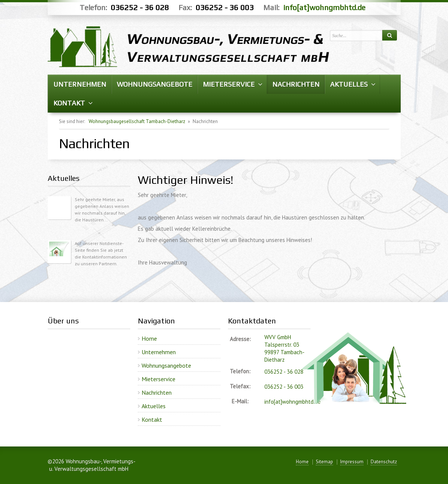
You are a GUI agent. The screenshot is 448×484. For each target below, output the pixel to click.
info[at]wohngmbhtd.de (324, 7)
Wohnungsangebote (166, 365)
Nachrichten (157, 392)
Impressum (352, 462)
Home (149, 338)
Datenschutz (384, 462)
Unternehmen (159, 352)
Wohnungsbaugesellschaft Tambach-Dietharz (137, 121)
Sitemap (324, 462)
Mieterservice (158, 379)
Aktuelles (154, 406)
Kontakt (152, 419)
